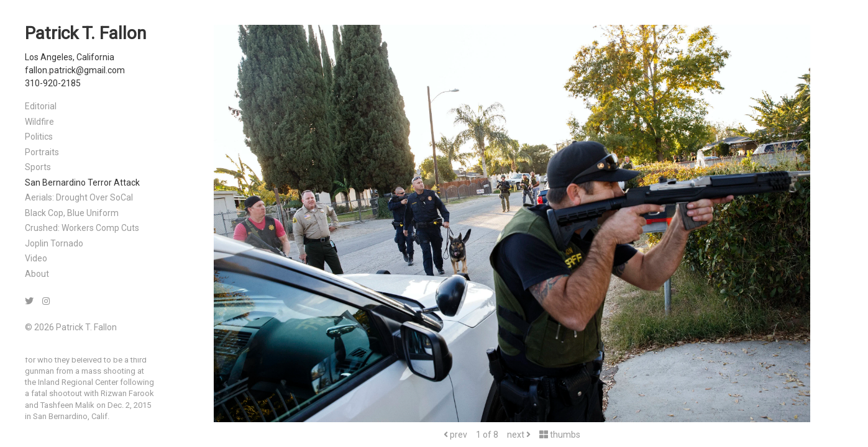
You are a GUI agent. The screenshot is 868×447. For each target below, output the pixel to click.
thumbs (560, 435)
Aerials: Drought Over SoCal (79, 197)
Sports (38, 167)
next (519, 435)
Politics (39, 137)
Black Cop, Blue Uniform (72, 213)
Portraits (42, 152)
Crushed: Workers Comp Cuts (82, 228)
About (37, 274)
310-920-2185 (53, 83)
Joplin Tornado (54, 243)
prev (455, 435)
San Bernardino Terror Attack (82, 183)
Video (36, 258)
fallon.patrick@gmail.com (75, 70)
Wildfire (39, 122)
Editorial (41, 106)
